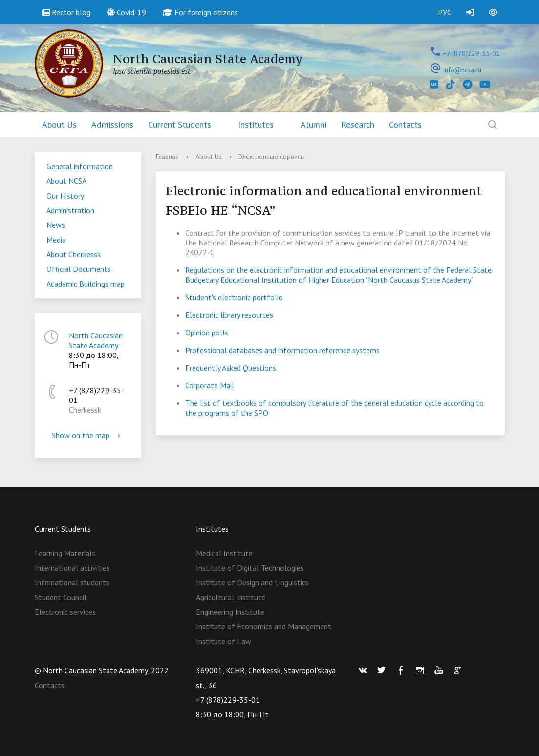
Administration (70, 210)
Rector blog (66, 12)
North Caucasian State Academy (96, 340)
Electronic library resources (229, 315)
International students (72, 582)
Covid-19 (127, 12)
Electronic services (65, 612)
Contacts (405, 124)
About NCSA (66, 181)
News (56, 225)
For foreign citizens (200, 12)
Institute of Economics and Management (264, 626)
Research (358, 124)
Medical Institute (224, 553)
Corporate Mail (210, 385)
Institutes (256, 124)
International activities (72, 568)
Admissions (112, 124)
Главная (167, 156)
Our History (65, 196)
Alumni (313, 124)
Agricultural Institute (231, 597)
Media (56, 240)
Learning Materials (65, 553)
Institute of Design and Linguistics (252, 582)
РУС (445, 12)
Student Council (61, 597)
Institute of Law (224, 641)
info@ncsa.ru (462, 70)
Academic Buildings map (86, 284)
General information (80, 166)
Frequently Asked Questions (231, 368)
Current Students (180, 124)
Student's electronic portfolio (234, 297)
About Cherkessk (74, 254)
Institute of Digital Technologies (250, 568)
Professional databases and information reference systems (282, 350)
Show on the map (88, 435)
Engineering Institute (230, 612)
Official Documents (79, 269)
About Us (59, 124)
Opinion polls (207, 333)
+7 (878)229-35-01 (472, 53)
